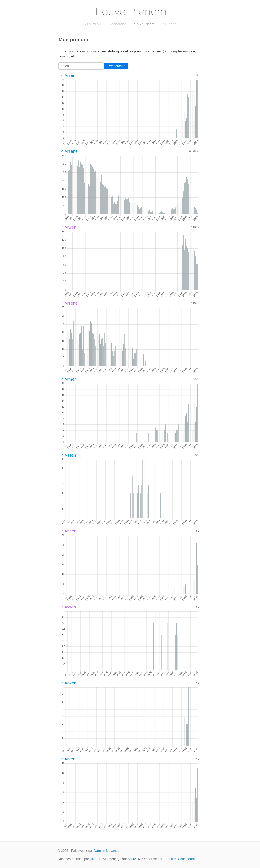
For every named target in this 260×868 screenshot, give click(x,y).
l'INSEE (95, 859)
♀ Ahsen (68, 531)
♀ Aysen (68, 607)
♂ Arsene (69, 151)
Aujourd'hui (93, 24)
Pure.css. (170, 859)
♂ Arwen (68, 683)
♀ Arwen (68, 227)
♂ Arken (68, 759)
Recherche (118, 24)
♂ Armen (69, 379)
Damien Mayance (107, 851)
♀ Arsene (69, 303)
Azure (132, 859)
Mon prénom (144, 24)
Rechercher (116, 66)
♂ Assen (68, 455)
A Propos (169, 24)
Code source (187, 859)
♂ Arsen (68, 75)
